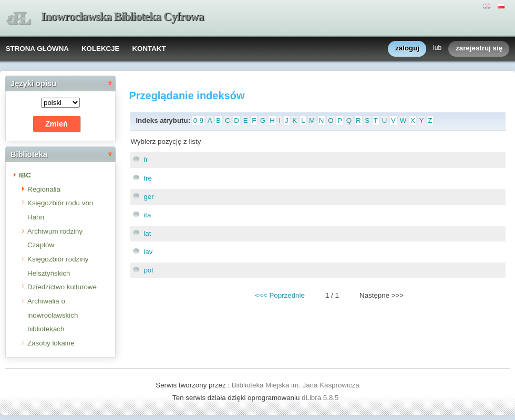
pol (148, 270)
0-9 (198, 120)
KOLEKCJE (101, 49)
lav (148, 252)
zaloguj (407, 49)
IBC (25, 175)
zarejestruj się (479, 49)
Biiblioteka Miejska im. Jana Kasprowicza (296, 385)
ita (147, 215)
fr (146, 160)
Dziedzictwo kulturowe (62, 287)
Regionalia (44, 189)
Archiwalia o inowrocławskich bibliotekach (53, 315)
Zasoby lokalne (51, 343)
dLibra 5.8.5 (321, 398)
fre (148, 178)
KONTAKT (149, 49)
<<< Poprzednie (280, 295)
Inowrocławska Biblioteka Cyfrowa (122, 17)
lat (147, 233)
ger (148, 197)
